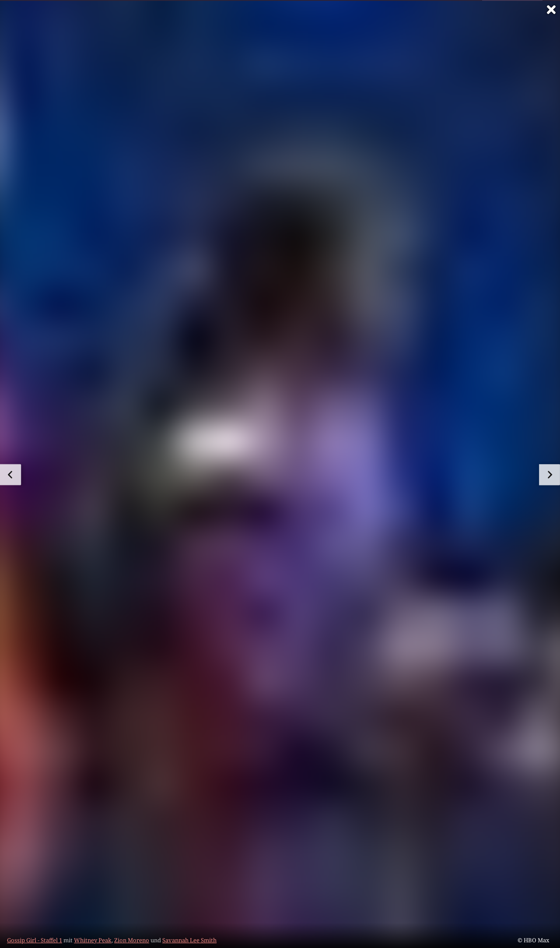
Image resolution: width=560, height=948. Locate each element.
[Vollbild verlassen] (551, 10)
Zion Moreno (132, 940)
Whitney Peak (93, 940)
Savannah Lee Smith (189, 940)
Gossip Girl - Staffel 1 (35, 940)
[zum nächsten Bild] (549, 475)
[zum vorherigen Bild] (10, 475)
